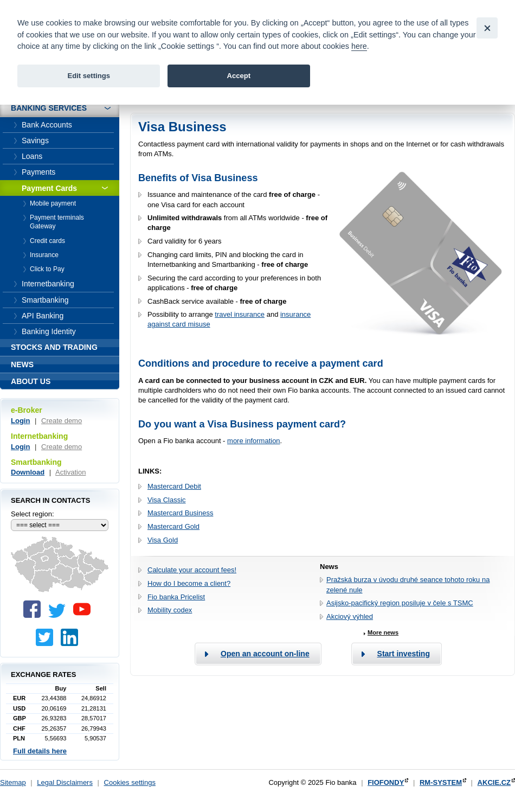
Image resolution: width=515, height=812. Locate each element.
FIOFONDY (386, 782)
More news (383, 632)
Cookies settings (130, 782)
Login (20, 421)
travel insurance (240, 314)
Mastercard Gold (173, 526)
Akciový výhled (350, 616)
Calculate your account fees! (192, 570)
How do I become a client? (189, 583)
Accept (239, 76)
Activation (70, 472)
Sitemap (13, 782)
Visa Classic (167, 500)
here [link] (359, 46)
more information (254, 441)
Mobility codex (170, 610)
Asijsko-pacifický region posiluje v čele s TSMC (400, 603)
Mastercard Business (180, 513)
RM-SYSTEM (441, 782)
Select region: (33, 514)
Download (28, 472)
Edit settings (89, 76)
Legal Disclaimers (65, 782)
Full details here (40, 751)
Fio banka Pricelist (176, 597)
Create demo (62, 421)
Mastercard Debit (174, 486)
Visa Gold (163, 540)
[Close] (487, 28)
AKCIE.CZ (494, 782)
